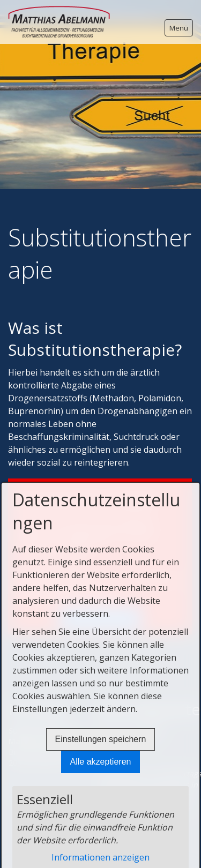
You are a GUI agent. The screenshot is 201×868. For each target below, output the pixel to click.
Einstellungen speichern (101, 739)
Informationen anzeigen (100, 857)
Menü (179, 28)
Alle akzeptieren (101, 762)
